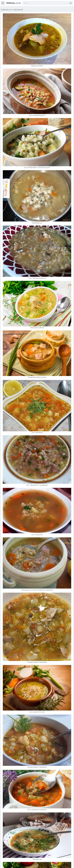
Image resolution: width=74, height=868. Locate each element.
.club (13, 3)
